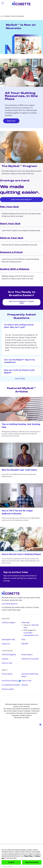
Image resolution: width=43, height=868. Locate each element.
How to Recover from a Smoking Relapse (21, 554)
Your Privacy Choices (11, 681)
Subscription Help (8, 640)
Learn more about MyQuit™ (21, 200)
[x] (25, 701)
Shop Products (27, 655)
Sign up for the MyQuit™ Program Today (22, 302)
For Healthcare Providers (11, 685)
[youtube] (33, 701)
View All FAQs (21, 379)
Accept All (11, 862)
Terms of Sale (7, 663)
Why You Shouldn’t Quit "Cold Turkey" (19, 470)
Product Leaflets (8, 689)
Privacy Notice (7, 674)
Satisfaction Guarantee (30, 659)
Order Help (25, 623)
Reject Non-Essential (32, 862)
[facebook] (10, 701)
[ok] (21, 326)
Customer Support (8, 623)
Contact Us (6, 644)
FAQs (23, 640)
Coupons (5, 659)
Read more (11, 121)
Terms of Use (26, 681)
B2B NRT (25, 644)
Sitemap (25, 685)
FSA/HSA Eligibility (9, 655)
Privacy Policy (28, 856)
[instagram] (18, 701)
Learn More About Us (11, 604)
